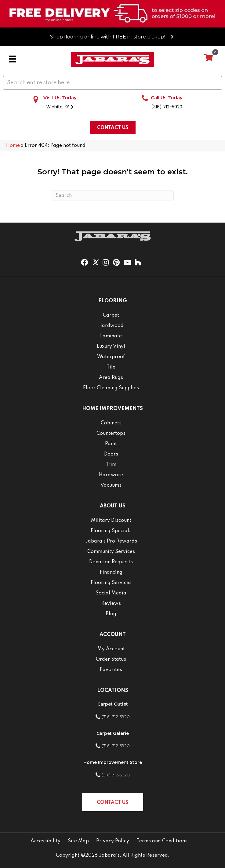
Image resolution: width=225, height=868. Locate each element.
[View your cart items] (209, 58)
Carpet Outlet (113, 704)
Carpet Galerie (113, 733)
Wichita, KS (60, 107)
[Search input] (112, 83)
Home (13, 146)
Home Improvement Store (113, 762)
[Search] (113, 196)
